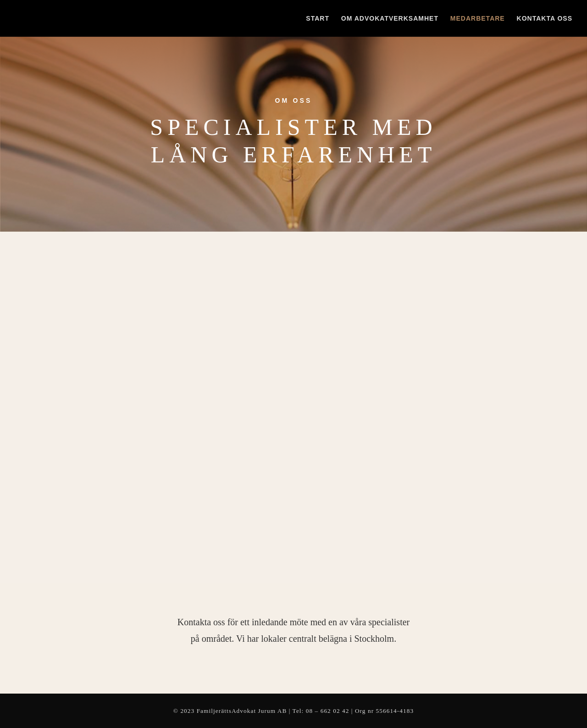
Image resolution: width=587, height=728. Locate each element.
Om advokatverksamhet (390, 19)
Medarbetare (478, 19)
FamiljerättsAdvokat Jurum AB (242, 711)
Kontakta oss (545, 19)
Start (318, 19)
